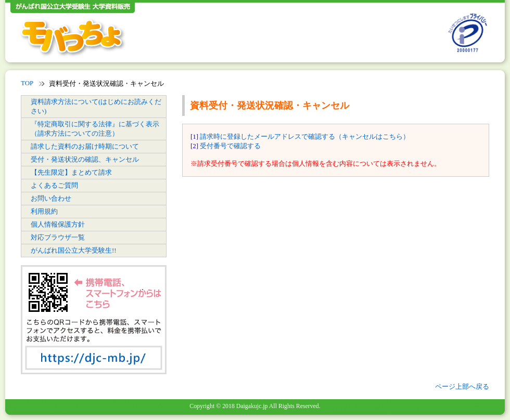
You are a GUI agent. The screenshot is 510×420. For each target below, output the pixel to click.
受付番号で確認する (230, 146)
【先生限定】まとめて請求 (71, 172)
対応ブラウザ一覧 (58, 237)
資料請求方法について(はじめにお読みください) (96, 106)
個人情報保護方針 (58, 224)
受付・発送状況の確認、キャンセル (85, 159)
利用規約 (44, 211)
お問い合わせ (51, 198)
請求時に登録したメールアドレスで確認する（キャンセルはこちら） (305, 136)
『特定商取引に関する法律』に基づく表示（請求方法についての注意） (95, 129)
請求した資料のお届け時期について (85, 146)
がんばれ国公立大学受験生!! (74, 250)
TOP (27, 83)
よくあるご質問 (54, 185)
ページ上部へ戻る (462, 386)
